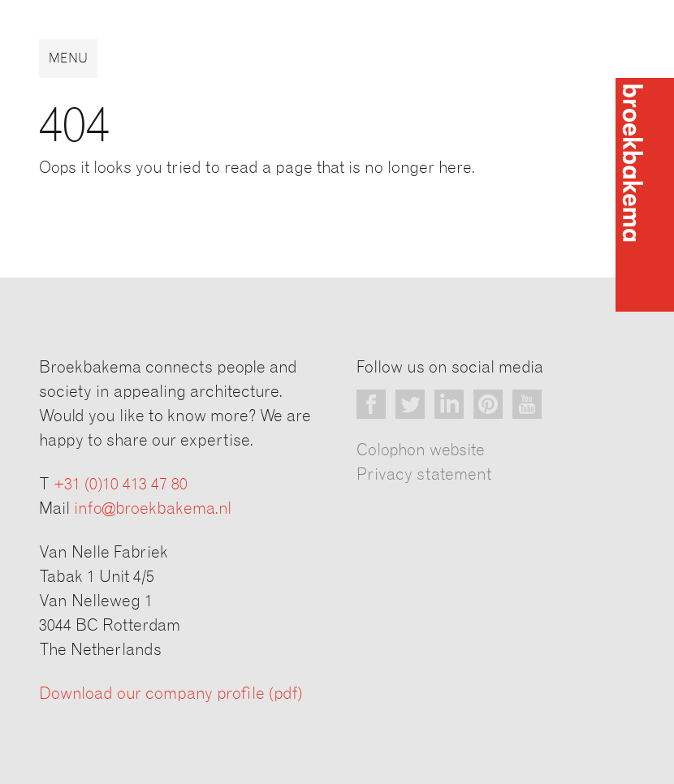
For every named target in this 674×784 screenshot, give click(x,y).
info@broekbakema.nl (153, 509)
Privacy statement (424, 475)
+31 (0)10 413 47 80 (121, 485)
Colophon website (421, 450)
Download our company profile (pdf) (171, 694)
